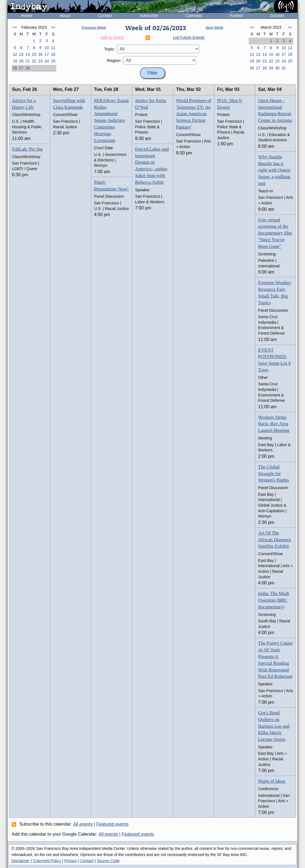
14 (28, 54)
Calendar (194, 15)
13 (21, 54)
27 (21, 68)
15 (34, 54)
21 (28, 61)
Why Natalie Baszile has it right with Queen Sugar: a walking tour (274, 170)
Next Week (214, 27)
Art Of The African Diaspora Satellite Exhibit (275, 540)
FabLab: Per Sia (27, 149)
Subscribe (149, 15)
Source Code (108, 861)
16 (40, 54)
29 (271, 68)
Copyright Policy (47, 861)
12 (15, 54)
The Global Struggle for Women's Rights (274, 474)
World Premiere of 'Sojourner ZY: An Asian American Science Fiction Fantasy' (194, 114)
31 (284, 68)
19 (15, 61)
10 (47, 48)
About (65, 15)
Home (27, 15)
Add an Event (112, 37)
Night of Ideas (272, 781)
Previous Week (94, 27)
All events (83, 824)
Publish (236, 15)
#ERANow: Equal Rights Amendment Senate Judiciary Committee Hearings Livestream (111, 120)
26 (15, 68)
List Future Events (189, 37)
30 (277, 68)
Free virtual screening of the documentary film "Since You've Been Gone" (275, 233)
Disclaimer (20, 861)
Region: (114, 60)
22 (34, 61)
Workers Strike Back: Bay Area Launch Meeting (274, 424)
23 (40, 61)
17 (47, 54)
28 (28, 68)
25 (53, 61)
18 (53, 54)
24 (47, 61)
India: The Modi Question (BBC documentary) (274, 600)
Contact (105, 15)
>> (53, 27)
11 (53, 48)
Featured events (113, 824)
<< (15, 27)
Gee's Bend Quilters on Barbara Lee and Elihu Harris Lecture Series (274, 726)
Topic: (109, 49)
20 (21, 61)
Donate (277, 15)
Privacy (71, 861)
